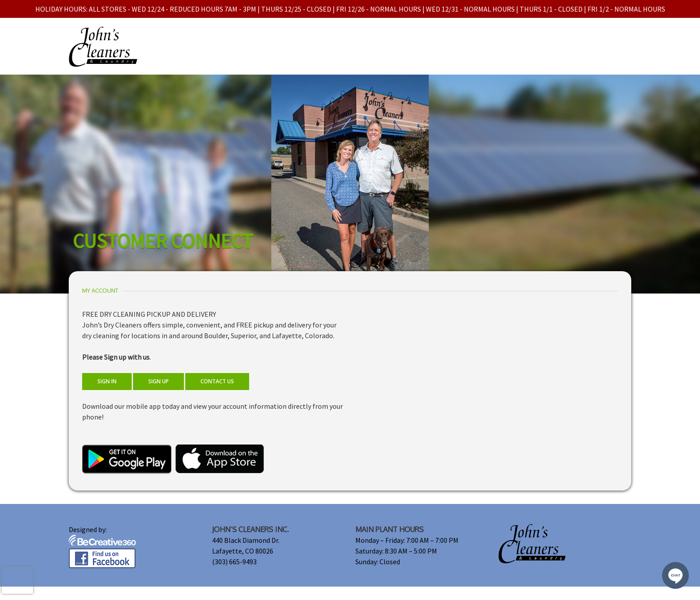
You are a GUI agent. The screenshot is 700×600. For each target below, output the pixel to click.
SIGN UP (158, 381)
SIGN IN (107, 381)
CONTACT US (217, 381)
